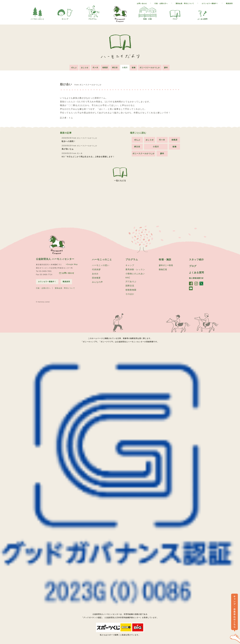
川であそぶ (131, 282)
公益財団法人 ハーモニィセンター (55, 259)
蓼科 (166, 68)
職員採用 (229, 4)
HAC (128, 278)
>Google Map (72, 264)
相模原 (105, 68)
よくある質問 (202, 18)
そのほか (130, 294)
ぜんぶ (74, 68)
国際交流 (130, 286)
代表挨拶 (96, 269)
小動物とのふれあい (135, 274)
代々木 (95, 68)
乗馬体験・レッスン (135, 269)
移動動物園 (131, 290)
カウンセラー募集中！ (210, 4)
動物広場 (163, 269)
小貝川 (125, 68)
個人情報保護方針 (196, 278)
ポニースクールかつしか (150, 68)
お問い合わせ (142, 4)
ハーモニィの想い (101, 265)
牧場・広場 (147, 18)
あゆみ (95, 274)
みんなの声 (97, 282)
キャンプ (65, 18)
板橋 (134, 68)
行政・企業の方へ (161, 4)
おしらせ (84, 68)
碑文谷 (115, 68)
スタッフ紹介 (196, 259)
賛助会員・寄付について (185, 4)
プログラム (92, 18)
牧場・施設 (165, 259)
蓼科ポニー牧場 (166, 265)
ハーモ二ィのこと (37, 18)
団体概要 (96, 278)
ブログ (175, 18)
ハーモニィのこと (102, 259)
